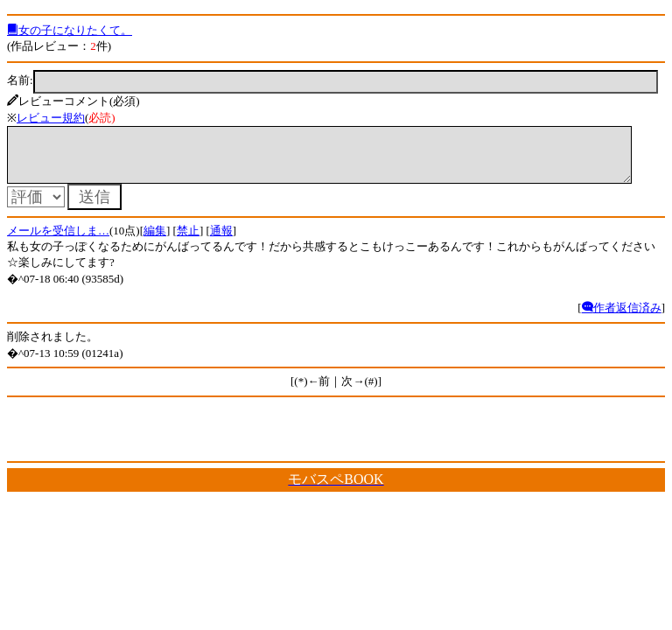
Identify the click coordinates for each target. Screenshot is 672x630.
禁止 (188, 241)
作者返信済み (622, 318)
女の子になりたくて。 (70, 30)
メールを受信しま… (58, 241)
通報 (221, 241)
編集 (155, 241)
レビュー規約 (51, 118)
